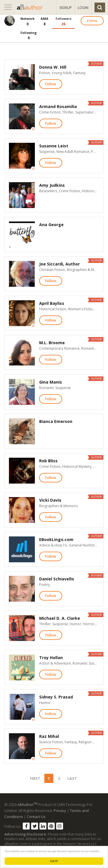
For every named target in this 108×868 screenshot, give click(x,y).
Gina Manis (51, 382)
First (35, 778)
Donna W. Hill (53, 67)
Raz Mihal (49, 736)
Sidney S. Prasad (56, 697)
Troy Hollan (51, 658)
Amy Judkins (52, 185)
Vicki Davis (50, 500)
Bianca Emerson (56, 421)
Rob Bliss (48, 461)
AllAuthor (28, 805)
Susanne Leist (54, 146)
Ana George (51, 225)
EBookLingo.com (56, 539)
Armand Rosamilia (58, 106)
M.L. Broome (52, 343)
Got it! (54, 861)
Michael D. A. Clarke (60, 618)
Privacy (60, 811)
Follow (92, 21)
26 (64, 21)
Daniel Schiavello (57, 579)
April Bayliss (52, 303)
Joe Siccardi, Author (59, 264)
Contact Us (36, 817)
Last (72, 778)
